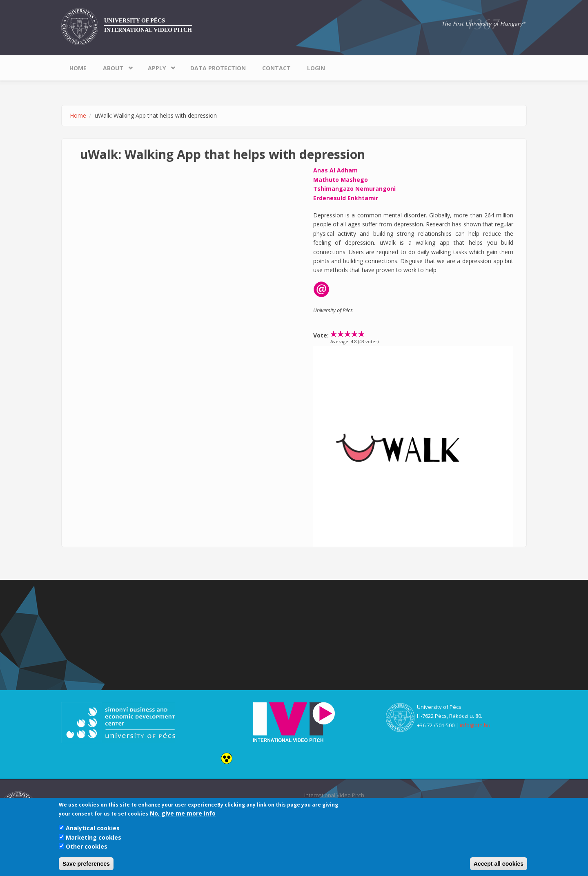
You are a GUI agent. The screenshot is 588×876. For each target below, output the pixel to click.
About (113, 68)
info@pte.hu (475, 725)
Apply (157, 68)
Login (316, 68)
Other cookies (87, 846)
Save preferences (86, 864)
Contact (276, 68)
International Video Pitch (148, 30)
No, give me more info (183, 813)
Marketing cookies (94, 837)
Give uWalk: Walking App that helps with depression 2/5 (341, 334)
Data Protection (218, 68)
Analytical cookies (93, 828)
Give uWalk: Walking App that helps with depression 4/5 (355, 334)
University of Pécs (135, 21)
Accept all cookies (499, 864)
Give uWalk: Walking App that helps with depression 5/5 (362, 334)
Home (78, 68)
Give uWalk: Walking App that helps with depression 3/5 (348, 334)
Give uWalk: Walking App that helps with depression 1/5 (334, 334)
